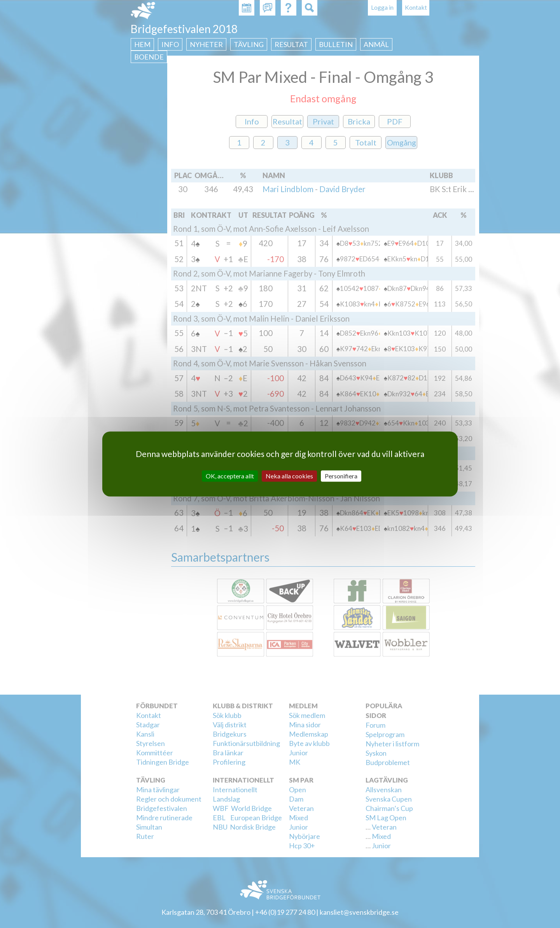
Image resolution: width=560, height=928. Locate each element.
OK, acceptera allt (230, 476)
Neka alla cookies (289, 476)
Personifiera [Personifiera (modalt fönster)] (341, 476)
